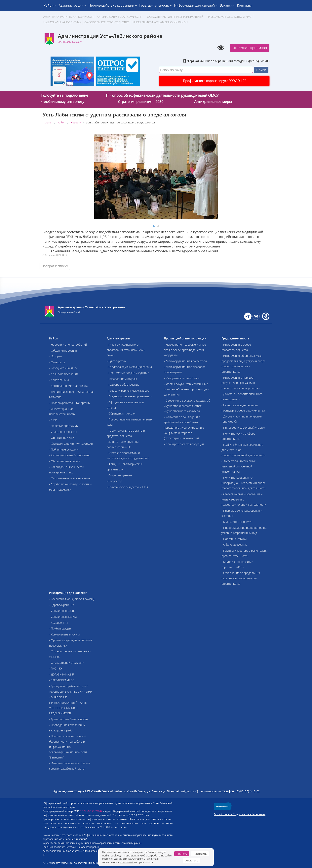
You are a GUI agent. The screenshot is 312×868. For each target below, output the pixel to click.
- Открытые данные (119, 475)
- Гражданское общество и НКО (127, 487)
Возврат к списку (55, 266)
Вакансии (227, 5)
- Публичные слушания (64, 449)
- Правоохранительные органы (70, 403)
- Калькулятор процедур (237, 522)
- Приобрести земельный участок (243, 428)
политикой (127, 862)
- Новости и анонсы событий (68, 345)
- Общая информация (63, 350)
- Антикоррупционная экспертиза (185, 361)
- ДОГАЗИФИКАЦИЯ (62, 674)
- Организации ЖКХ (62, 438)
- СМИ (53, 420)
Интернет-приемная (250, 48)
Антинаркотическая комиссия (120, 17)
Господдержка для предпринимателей (175, 17)
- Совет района (59, 380)
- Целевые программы (64, 426)
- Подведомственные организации (129, 396)
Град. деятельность (156, 5)
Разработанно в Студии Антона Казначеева (240, 814)
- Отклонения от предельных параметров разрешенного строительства (241, 578)
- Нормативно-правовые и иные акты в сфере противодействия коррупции (185, 350)
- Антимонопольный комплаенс (70, 455)
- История (55, 356)
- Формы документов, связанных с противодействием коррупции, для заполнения (186, 389)
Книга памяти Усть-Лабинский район (160, 22)
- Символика (57, 362)
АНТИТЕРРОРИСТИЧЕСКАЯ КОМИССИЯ (68, 17)
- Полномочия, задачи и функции (128, 373)
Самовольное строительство (107, 22)
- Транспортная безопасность (68, 719)
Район (50, 5)
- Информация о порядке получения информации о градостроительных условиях (241, 383)
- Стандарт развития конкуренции (71, 443)
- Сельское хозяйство (63, 432)
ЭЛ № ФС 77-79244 (91, 811)
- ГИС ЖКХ (56, 668)
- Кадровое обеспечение (123, 385)
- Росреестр (114, 481)
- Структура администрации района (129, 367)
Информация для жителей (196, 5)
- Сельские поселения (64, 374)
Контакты (244, 5)
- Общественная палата (65, 461)
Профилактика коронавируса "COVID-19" (214, 81)
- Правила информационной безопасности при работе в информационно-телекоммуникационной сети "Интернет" (68, 747)
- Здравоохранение (62, 605)
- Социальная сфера (62, 611)
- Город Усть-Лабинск (63, 368)
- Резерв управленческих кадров (128, 391)
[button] (154, 226)
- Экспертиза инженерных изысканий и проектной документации (238, 466)
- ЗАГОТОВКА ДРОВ (62, 680)
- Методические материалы (182, 378)
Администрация (72, 5)
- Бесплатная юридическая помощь (72, 599)
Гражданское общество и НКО (229, 17)
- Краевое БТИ (58, 623)
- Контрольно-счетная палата (68, 386)
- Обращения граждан (121, 413)
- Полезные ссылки (234, 539)
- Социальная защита (63, 617)
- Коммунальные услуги (64, 634)
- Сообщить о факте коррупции (184, 444)
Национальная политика (62, 22)
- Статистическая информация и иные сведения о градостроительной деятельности (244, 499)
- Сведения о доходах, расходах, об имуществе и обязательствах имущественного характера (187, 406)
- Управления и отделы (122, 379)
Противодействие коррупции (113, 5)
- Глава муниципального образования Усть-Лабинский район (126, 350)
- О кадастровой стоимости (67, 663)
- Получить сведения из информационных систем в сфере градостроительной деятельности (244, 483)
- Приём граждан (60, 628)
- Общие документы (234, 545)
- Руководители (117, 361)
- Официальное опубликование (70, 478)
